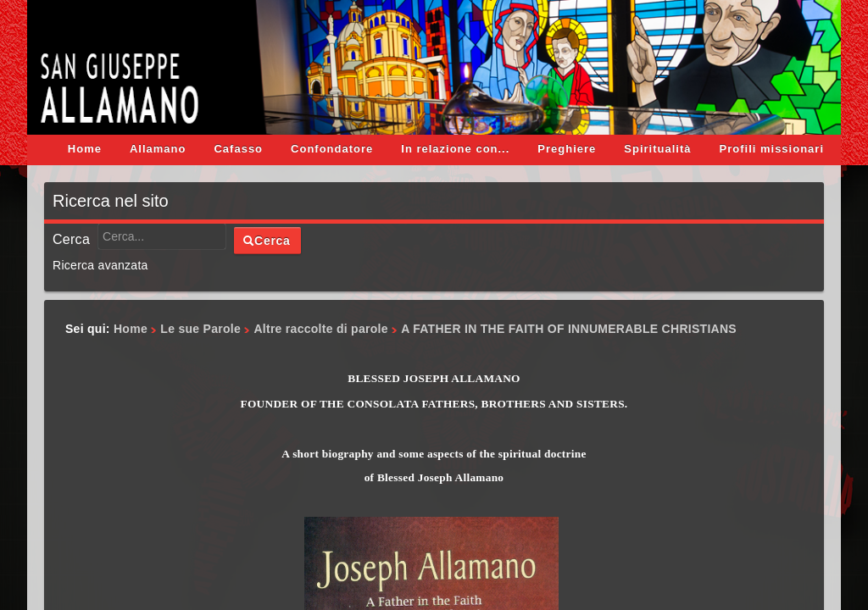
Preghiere (567, 149)
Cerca (71, 240)
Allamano (158, 149)
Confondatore (332, 149)
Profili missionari (772, 149)
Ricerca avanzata (100, 265)
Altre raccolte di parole (320, 329)
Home (85, 149)
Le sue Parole (200, 329)
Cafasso (238, 149)
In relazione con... (455, 149)
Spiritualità (657, 149)
